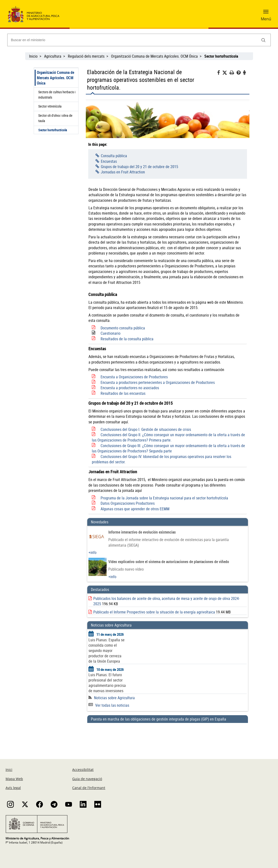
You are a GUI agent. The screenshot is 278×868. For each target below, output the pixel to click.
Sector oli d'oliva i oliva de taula (55, 118)
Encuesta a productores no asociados (130, 388)
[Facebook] (220, 73)
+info (92, 552)
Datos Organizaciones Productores (128, 503)
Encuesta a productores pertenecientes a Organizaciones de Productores (158, 382)
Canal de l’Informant (89, 788)
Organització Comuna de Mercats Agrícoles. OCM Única (154, 56)
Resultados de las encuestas (123, 393)
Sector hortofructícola (53, 130)
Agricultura (53, 56)
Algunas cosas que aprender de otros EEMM (135, 509)
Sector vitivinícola (50, 106)
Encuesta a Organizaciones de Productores (134, 377)
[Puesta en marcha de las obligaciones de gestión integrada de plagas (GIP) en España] (168, 736)
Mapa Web (14, 779)
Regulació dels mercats (86, 56)
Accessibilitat (83, 770)
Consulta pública (114, 156)
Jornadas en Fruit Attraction (123, 172)
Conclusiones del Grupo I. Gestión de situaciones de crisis (146, 429)
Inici (9, 770)
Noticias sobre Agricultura (114, 698)
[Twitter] (226, 73)
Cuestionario (111, 333)
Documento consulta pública (123, 328)
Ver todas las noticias (109, 705)
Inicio (33, 56)
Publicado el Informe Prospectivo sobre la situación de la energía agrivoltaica (154, 612)
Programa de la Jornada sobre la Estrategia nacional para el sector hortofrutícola (164, 498)
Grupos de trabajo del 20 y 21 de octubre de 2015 (139, 167)
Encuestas (109, 161)
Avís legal (13, 788)
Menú (266, 19)
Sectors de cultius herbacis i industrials (57, 95)
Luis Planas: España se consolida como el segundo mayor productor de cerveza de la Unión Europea (107, 651)
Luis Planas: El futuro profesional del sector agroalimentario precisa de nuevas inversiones (107, 683)
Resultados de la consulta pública (127, 339)
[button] (266, 13)
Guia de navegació (87, 779)
